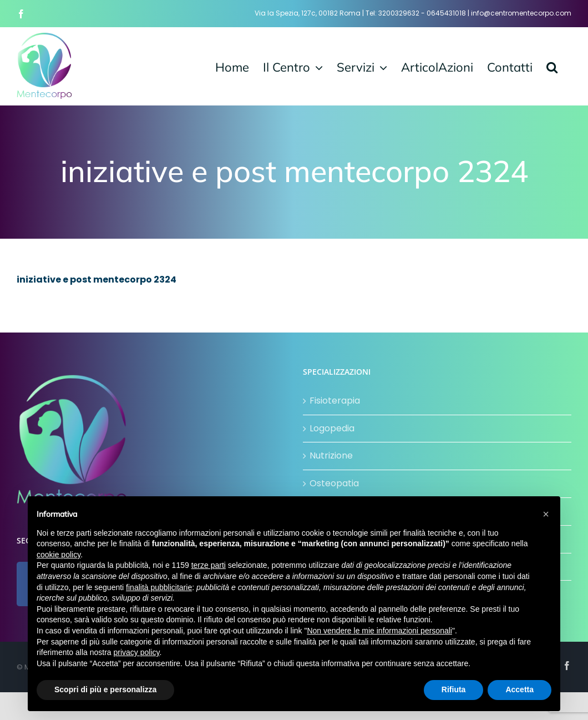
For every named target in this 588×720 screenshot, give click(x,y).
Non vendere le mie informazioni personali (379, 631)
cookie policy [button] (59, 555)
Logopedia (332, 428)
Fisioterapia (335, 401)
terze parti (209, 565)
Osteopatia (334, 483)
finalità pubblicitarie (159, 587)
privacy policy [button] (137, 652)
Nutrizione (331, 455)
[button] (552, 66)
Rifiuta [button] (454, 689)
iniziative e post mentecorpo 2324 (97, 280)
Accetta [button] (519, 689)
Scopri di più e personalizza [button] (105, 689)
